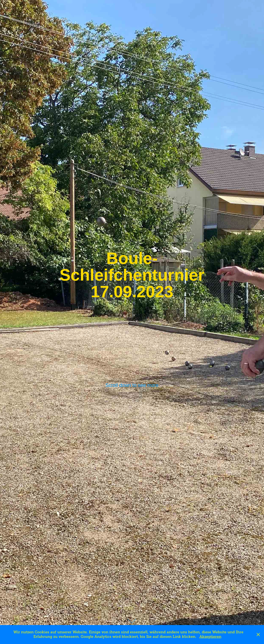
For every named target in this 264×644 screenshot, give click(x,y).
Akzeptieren (210, 637)
